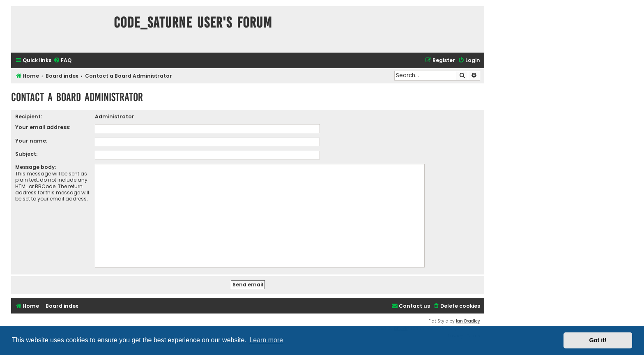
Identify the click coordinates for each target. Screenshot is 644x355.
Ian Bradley (468, 321)
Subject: (26, 154)
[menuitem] (62, 61)
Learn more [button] (266, 340)
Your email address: (43, 127)
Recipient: (29, 116)
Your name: (31, 141)
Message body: (36, 167)
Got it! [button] (598, 340)
